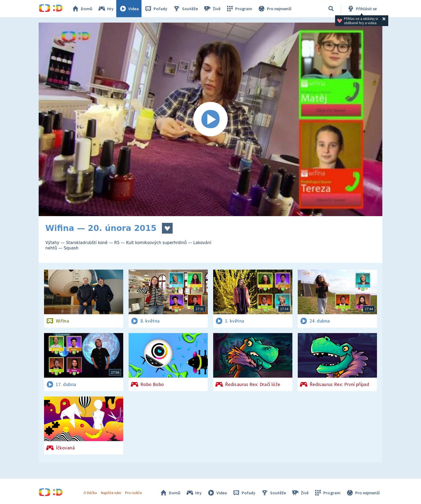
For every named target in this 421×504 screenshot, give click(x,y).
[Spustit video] (210, 119)
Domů (82, 9)
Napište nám (111, 493)
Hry (106, 9)
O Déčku (90, 493)
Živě (212, 9)
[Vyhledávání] (331, 9)
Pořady (156, 9)
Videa (129, 9)
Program (239, 9)
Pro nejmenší (274, 9)
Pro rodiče (134, 493)
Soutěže (185, 9)
